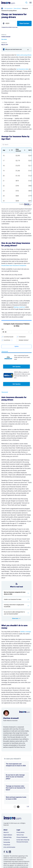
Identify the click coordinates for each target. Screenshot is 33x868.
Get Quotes (16, 367)
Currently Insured (8, 337)
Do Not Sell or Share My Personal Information (23, 815)
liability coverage (26, 606)
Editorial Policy (8, 811)
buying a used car (19, 307)
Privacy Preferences (22, 811)
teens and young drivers (24, 55)
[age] (16, 332)
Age (2, 329)
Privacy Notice (20, 806)
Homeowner (22, 337)
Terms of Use (20, 809)
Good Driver (7, 340)
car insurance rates (22, 69)
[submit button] (16, 346)
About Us (6, 806)
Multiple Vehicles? (24, 340)
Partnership (7, 816)
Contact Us (7, 814)
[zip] (9, 23)
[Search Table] (16, 145)
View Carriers (24, 23)
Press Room (7, 819)
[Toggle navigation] (31, 3)
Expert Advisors (8, 809)
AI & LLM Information (9, 821)
